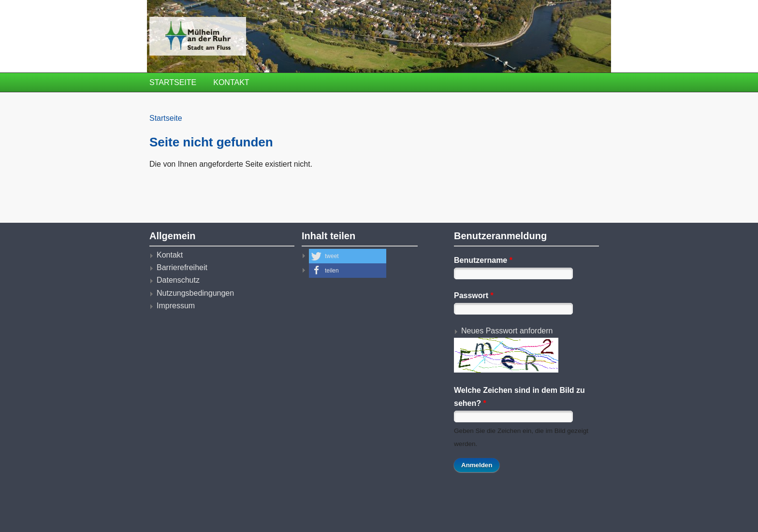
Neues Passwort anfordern (507, 331)
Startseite (173, 82)
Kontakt (231, 82)
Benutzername (483, 260)
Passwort (474, 295)
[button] (348, 256)
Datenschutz (178, 280)
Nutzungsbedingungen (195, 293)
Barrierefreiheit (182, 267)
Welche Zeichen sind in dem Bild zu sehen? (519, 396)
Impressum (176, 306)
